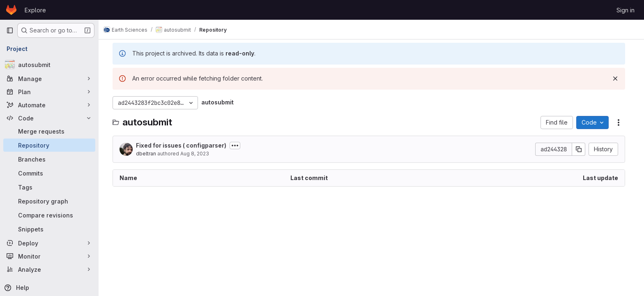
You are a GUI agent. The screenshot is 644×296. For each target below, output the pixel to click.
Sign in (626, 10)
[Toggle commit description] (237, 146)
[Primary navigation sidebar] (10, 30)
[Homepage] (11, 10)
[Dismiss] (618, 79)
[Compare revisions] (49, 215)
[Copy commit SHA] (581, 149)
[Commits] (49, 173)
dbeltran (148, 154)
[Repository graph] (49, 201)
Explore (35, 10)
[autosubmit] (49, 65)
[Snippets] (49, 229)
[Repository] (49, 145)
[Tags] (49, 187)
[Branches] (49, 159)
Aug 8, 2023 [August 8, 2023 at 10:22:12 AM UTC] (197, 154)
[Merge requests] (49, 131)
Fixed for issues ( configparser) (184, 145)
